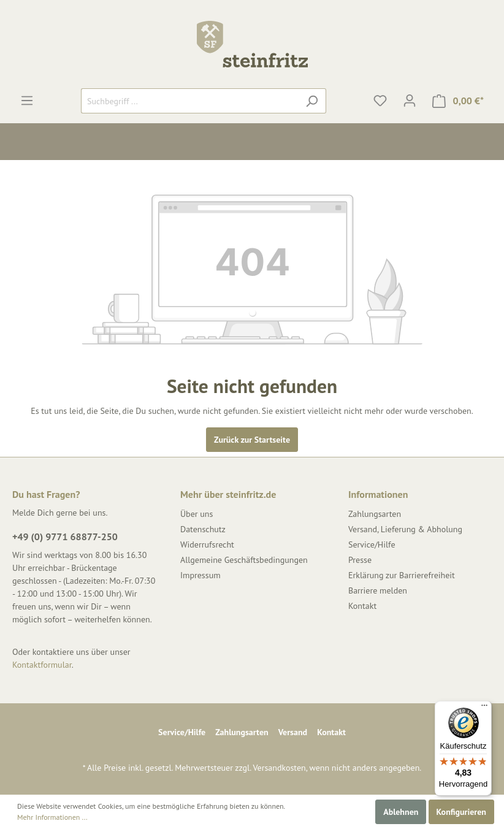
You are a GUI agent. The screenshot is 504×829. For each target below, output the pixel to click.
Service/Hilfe (372, 544)
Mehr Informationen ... (52, 817)
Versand (293, 732)
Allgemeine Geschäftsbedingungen (244, 560)
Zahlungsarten (375, 514)
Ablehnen (401, 812)
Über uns (197, 514)
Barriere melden (378, 590)
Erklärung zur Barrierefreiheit (402, 575)
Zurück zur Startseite (252, 440)
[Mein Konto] (410, 101)
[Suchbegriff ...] (189, 101)
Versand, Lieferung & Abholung (405, 529)
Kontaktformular (42, 665)
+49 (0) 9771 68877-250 (65, 537)
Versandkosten (279, 768)
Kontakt (362, 606)
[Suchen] (312, 101)
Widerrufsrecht (207, 544)
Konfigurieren (461, 812)
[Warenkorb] (458, 101)
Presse (360, 560)
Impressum (200, 575)
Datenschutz (203, 529)
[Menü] (27, 101)
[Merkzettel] (380, 101)
